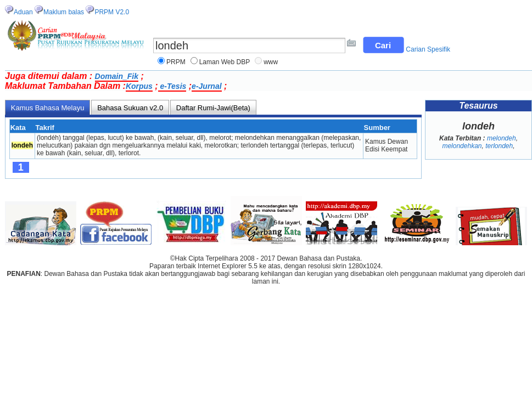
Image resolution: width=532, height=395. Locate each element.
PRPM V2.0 (112, 12)
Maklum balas (64, 12)
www (271, 62)
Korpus (139, 86)
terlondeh (499, 146)
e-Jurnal (206, 86)
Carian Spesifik (428, 49)
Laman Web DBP (225, 62)
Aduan (23, 12)
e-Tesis (172, 86)
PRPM (176, 62)
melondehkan (462, 146)
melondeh (502, 138)
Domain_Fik (117, 76)
